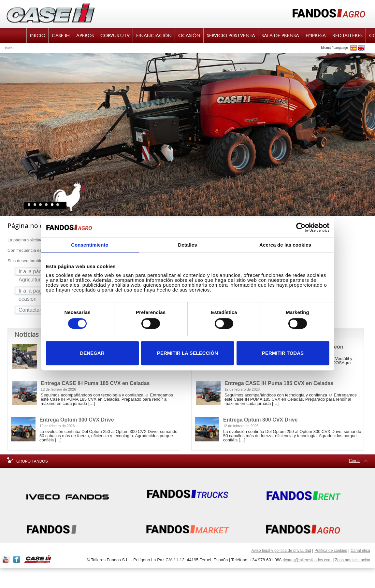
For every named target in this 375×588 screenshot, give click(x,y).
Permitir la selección (187, 353)
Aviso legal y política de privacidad (281, 551)
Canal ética (360, 551)
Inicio (9, 48)
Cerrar (354, 461)
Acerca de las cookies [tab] (285, 245)
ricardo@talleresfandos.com (307, 560)
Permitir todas (283, 353)
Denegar (92, 353)
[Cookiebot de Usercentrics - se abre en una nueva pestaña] (301, 227)
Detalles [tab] (187, 245)
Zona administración (353, 560)
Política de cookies (331, 551)
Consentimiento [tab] (90, 245)
